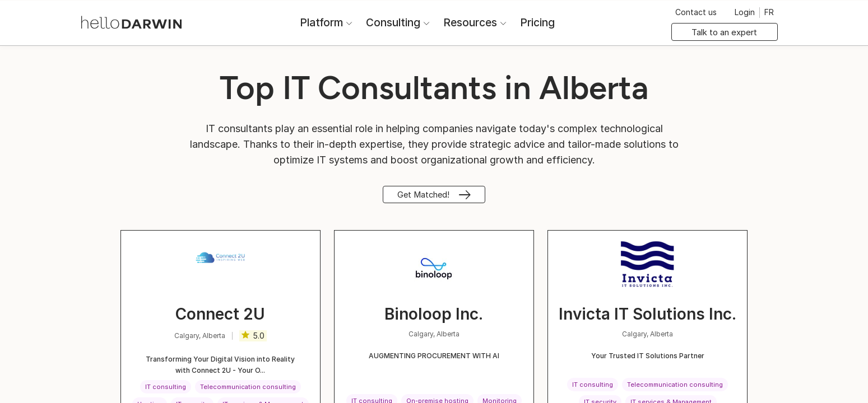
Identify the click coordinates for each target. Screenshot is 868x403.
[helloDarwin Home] (136, 22)
